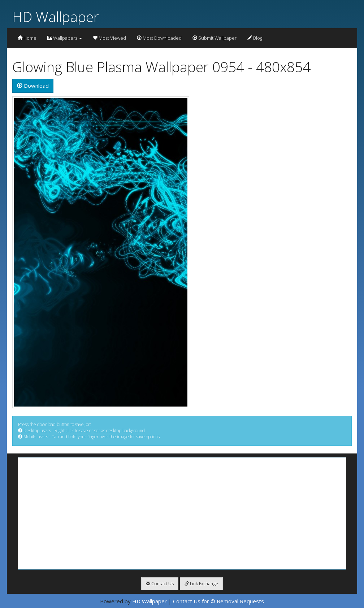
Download (33, 86)
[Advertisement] (182, 513)
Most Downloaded (159, 38)
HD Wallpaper (56, 16)
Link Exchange (201, 584)
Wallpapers (65, 38)
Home (27, 38)
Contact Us (160, 584)
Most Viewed (109, 38)
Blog (255, 38)
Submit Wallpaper (214, 38)
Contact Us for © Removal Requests (218, 601)
